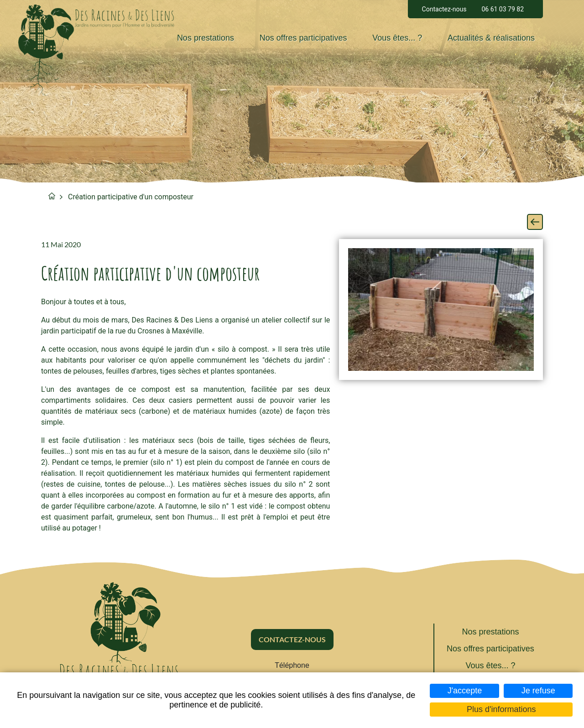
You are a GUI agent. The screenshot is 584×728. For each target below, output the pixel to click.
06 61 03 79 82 (503, 9)
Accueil (52, 196)
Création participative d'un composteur (131, 197)
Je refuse (538, 691)
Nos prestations (206, 38)
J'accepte (465, 691)
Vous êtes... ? (397, 38)
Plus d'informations (501, 709)
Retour (535, 222)
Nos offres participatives (303, 38)
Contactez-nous (444, 9)
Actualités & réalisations (491, 38)
